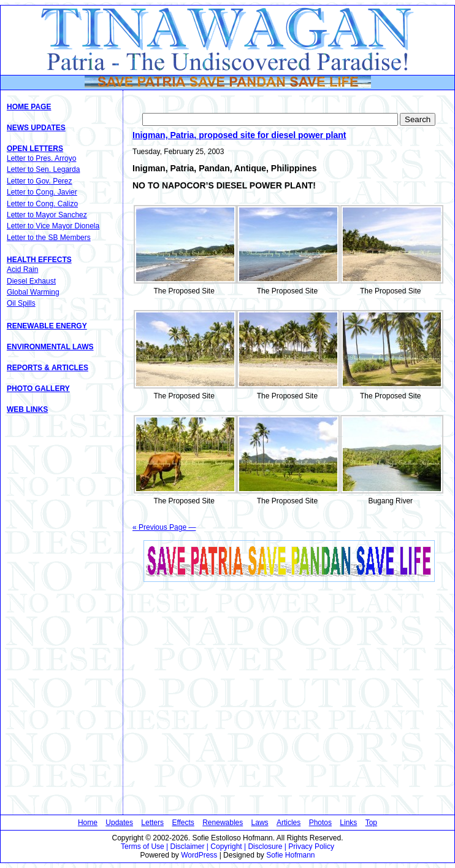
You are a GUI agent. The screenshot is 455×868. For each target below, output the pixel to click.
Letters (152, 823)
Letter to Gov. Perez (40, 181)
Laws (260, 823)
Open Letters (35, 149)
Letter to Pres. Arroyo (41, 158)
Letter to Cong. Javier (42, 192)
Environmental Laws (50, 347)
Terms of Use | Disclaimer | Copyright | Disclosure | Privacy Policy (227, 847)
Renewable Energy (47, 326)
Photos (320, 823)
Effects (183, 823)
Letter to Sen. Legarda (43, 169)
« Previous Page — (164, 527)
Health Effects (39, 260)
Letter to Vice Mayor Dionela (53, 226)
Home (88, 823)
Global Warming (33, 292)
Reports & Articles (48, 368)
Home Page (29, 107)
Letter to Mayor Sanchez (47, 215)
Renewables (223, 823)
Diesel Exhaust (31, 281)
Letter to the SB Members (49, 238)
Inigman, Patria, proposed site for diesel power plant (239, 135)
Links (348, 823)
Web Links (27, 409)
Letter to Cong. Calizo (42, 204)
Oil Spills (21, 303)
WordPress (199, 855)
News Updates (36, 128)
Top (371, 823)
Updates (119, 823)
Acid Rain (22, 269)
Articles (289, 823)
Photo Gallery (38, 389)
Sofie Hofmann (290, 855)
